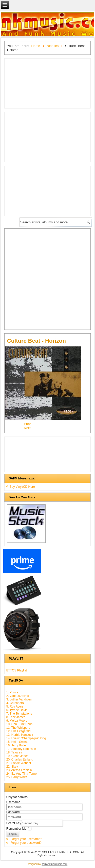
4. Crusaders (15, 703)
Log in (13, 834)
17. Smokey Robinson (21, 749)
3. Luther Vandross (19, 699)
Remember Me (16, 829)
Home (36, 46)
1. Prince (12, 692)
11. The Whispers (18, 728)
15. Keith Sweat (17, 742)
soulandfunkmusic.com (54, 864)
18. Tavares (14, 752)
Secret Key (14, 823)
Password (13, 812)
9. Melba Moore (17, 721)
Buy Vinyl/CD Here (22, 487)
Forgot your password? (26, 843)
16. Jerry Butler (17, 745)
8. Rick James (16, 717)
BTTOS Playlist (17, 670)
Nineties (53, 46)
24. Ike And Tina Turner (22, 774)
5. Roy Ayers (15, 707)
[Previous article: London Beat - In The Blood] (27, 424)
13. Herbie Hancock (20, 735)
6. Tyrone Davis (17, 710)
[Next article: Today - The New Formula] (27, 428)
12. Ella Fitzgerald (18, 731)
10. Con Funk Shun (19, 724)
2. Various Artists (18, 696)
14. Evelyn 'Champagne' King (26, 738)
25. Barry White (17, 777)
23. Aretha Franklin (19, 770)
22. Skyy (12, 767)
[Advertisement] (48, 278)
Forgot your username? (26, 839)
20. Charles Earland (20, 759)
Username (13, 802)
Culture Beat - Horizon (36, 341)
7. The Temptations (19, 714)
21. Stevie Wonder (19, 763)
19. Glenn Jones (17, 756)
